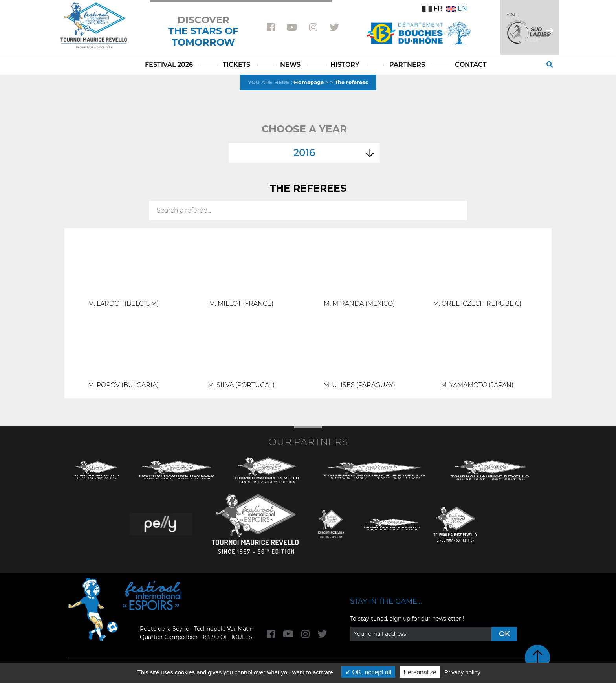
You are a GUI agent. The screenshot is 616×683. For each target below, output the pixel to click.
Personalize (420, 672)
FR (432, 8)
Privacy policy (462, 672)
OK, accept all (368, 672)
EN (457, 8)
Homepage (309, 82)
